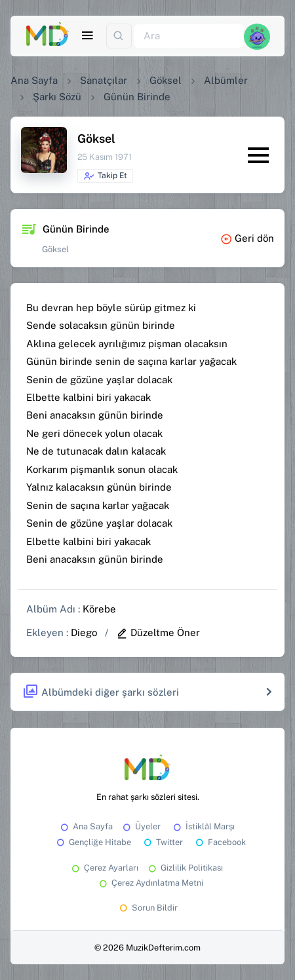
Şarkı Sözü (57, 97)
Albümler (226, 80)
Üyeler (141, 826)
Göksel (166, 80)
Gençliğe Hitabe (93, 842)
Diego (84, 632)
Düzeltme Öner (158, 632)
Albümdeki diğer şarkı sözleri (101, 692)
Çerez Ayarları (104, 868)
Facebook (220, 842)
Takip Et (105, 176)
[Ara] (189, 36)
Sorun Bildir (147, 908)
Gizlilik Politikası (185, 868)
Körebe (99, 609)
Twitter (162, 842)
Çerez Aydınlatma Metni (150, 883)
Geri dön (247, 238)
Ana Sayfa (34, 80)
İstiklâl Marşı (203, 826)
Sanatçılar (104, 80)
